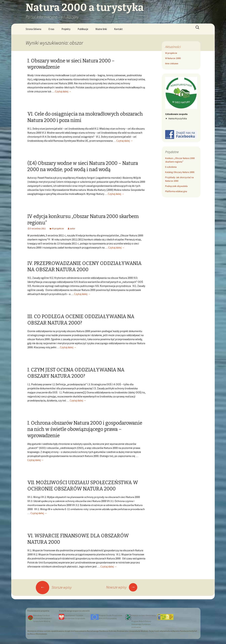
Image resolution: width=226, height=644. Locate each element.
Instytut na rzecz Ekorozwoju (144, 615)
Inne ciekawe (172, 63)
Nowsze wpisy (122, 587)
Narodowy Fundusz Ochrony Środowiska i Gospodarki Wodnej (43, 618)
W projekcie (58, 228)
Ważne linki (101, 29)
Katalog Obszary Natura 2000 (180, 172)
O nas (51, 29)
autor (73, 228)
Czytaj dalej (63, 91)
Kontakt (118, 29)
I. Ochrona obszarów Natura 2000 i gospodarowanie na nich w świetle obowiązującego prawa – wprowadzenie (85, 429)
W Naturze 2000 (173, 58)
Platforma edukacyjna (176, 191)
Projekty (66, 29)
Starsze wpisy (54, 587)
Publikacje (83, 29)
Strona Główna (33, 29)
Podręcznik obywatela (176, 186)
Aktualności (173, 47)
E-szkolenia (171, 167)
